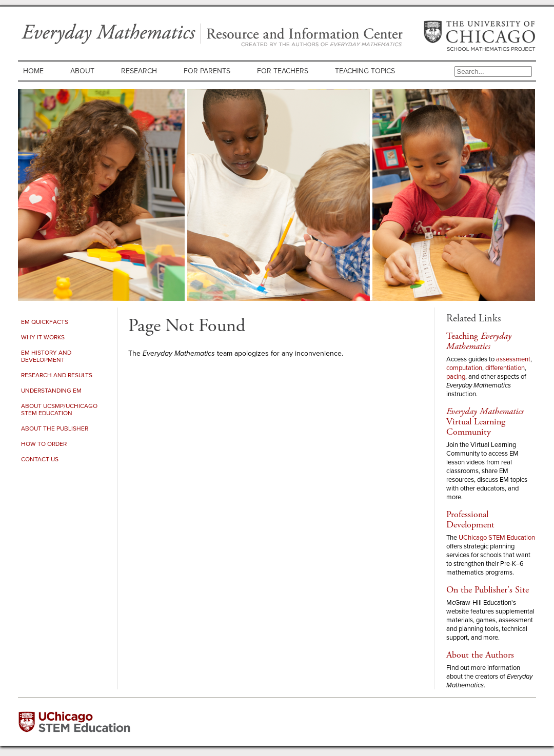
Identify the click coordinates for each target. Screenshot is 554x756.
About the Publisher (55, 428)
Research (139, 71)
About (82, 71)
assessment (513, 359)
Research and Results (57, 375)
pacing (456, 376)
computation (464, 368)
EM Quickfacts (45, 322)
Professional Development (470, 519)
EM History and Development (46, 356)
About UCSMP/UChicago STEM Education (59, 410)
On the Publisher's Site (488, 590)
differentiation (505, 368)
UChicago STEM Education (497, 537)
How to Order (44, 444)
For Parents (207, 71)
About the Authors (480, 655)
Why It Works (43, 337)
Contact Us (40, 459)
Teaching (479, 341)
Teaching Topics (365, 71)
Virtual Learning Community (485, 422)
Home (33, 71)
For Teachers (283, 71)
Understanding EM (51, 391)
